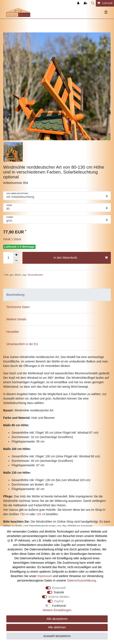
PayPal (59, 601)
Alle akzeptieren (57, 619)
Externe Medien (59, 597)
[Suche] (93, 3)
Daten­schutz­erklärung (81, 580)
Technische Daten (18, 307)
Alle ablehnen (57, 627)
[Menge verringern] (16, 261)
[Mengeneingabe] (8, 258)
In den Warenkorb (81, 258)
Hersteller (13, 332)
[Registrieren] (86, 3)
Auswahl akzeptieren (57, 636)
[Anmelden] (79, 3)
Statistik (59, 592)
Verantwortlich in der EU (22, 344)
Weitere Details (16, 319)
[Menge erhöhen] (16, 255)
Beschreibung (15, 295)
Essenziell (59, 588)
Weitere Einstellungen (57, 610)
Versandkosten (35, 275)
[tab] (57, 295)
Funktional (59, 606)
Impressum (45, 576)
